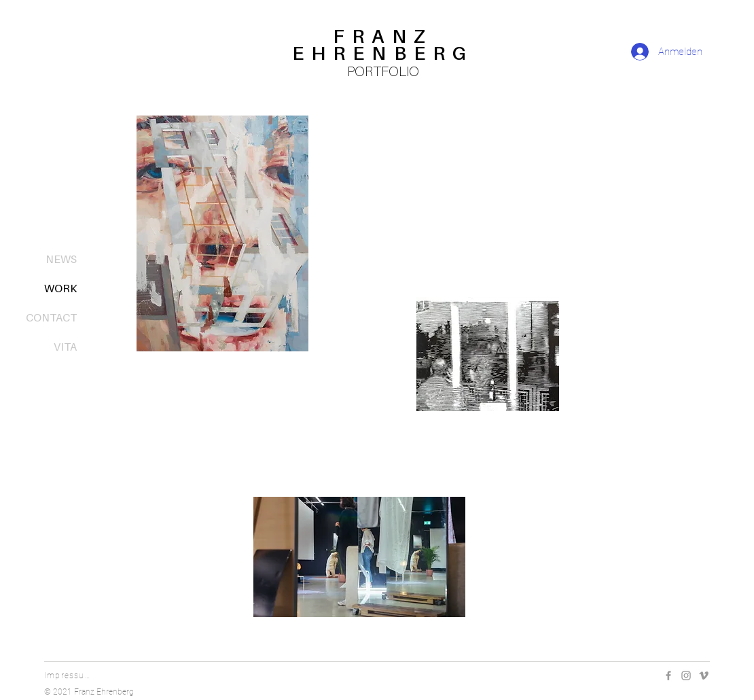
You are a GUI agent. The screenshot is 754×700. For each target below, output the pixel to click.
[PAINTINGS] (242, 385)
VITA (65, 347)
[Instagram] (686, 676)
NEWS (61, 259)
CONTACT (51, 317)
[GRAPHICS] (523, 440)
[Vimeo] (704, 676)
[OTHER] (359, 641)
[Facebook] (668, 676)
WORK (60, 288)
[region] (383, 56)
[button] (488, 354)
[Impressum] (70, 676)
